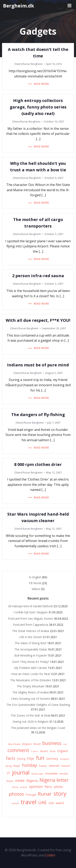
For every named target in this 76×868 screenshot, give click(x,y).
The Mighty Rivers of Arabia (31, 692)
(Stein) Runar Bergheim (28, 64)
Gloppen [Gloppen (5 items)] (65, 759)
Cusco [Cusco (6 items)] (35, 751)
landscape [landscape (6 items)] (37, 774)
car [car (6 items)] (65, 744)
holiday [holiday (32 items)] (29, 765)
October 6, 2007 (54, 178)
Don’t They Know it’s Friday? (31, 662)
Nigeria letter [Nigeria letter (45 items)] (54, 780)
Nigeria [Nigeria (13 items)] (32, 781)
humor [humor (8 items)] (43, 766)
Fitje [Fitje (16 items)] (31, 758)
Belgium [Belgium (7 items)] (27, 744)
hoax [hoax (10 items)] (17, 766)
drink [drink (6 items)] (53, 751)
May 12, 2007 (54, 472)
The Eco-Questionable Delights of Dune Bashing (38, 705)
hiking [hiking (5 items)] (8, 766)
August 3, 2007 (54, 373)
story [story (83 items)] (60, 793)
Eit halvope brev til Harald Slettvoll (31, 606)
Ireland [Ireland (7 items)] (65, 766)
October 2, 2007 (54, 284)
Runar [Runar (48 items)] (45, 794)
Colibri (50, 855)
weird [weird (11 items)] (60, 803)
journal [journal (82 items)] (21, 772)
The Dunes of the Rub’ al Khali (31, 715)
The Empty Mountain (31, 686)
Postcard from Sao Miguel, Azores (31, 619)
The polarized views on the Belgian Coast (38, 728)
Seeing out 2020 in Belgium (31, 722)
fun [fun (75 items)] (40, 758)
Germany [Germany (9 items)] (52, 759)
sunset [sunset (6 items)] (15, 803)
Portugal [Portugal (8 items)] (31, 795)
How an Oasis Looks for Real (31, 674)
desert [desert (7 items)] (44, 751)
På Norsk (35, 583)
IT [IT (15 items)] (9, 773)
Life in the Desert (31, 637)
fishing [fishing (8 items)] (21, 759)
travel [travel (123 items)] (29, 802)
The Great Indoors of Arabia (31, 631)
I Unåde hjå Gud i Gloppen (31, 612)
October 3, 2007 (54, 234)
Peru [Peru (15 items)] (48, 787)
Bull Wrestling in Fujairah (31, 655)
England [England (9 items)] (63, 751)
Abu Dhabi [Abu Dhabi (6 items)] (14, 744)
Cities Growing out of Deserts (31, 699)
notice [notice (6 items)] (24, 787)
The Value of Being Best (31, 643)
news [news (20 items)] (20, 780)
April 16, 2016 (54, 64)
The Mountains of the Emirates (31, 680)
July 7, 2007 (54, 423)
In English (35, 577)
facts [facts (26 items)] (11, 758)
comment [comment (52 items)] (18, 750)
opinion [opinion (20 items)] (36, 786)
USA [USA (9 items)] (51, 803)
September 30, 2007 (54, 328)
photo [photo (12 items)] (58, 787)
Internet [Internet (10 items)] (54, 766)
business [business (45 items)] (52, 743)
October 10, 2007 (54, 121)
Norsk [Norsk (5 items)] (15, 787)
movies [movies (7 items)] (64, 774)
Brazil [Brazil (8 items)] (37, 744)
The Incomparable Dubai (31, 649)
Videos (36, 589)
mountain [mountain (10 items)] (51, 773)
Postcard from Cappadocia (31, 625)
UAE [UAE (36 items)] (43, 802)
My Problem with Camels (31, 668)
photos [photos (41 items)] (16, 794)
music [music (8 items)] (10, 781)
